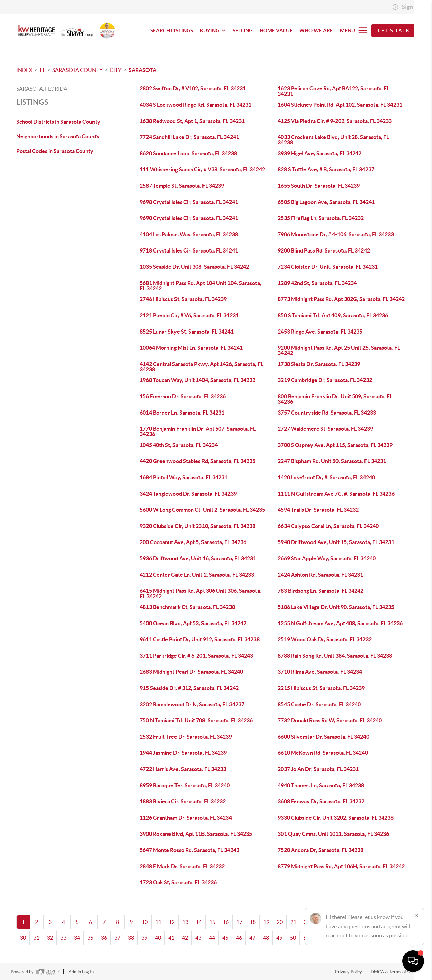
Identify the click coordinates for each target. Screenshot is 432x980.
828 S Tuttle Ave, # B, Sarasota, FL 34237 (326, 169)
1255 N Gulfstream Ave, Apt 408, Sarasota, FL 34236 (340, 623)
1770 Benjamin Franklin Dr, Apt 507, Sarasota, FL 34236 (198, 431)
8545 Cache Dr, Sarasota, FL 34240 (319, 704)
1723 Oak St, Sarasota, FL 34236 (178, 882)
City (116, 70)
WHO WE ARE (316, 31)
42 (185, 938)
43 (198, 938)
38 (131, 938)
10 (145, 922)
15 (212, 922)
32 (50, 938)
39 (144, 938)
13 (185, 922)
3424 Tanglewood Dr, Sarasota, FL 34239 (188, 494)
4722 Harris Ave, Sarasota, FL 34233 (183, 769)
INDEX (24, 70)
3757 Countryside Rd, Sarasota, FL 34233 (327, 413)
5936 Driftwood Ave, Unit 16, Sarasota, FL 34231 (198, 558)
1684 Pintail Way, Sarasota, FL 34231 (184, 477)
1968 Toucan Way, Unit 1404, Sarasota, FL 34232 (198, 380)
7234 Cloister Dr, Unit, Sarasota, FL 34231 (328, 267)
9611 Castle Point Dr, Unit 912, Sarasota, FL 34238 (200, 639)
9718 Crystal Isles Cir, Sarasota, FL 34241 (189, 250)
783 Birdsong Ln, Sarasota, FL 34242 (321, 591)
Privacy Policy (349, 972)
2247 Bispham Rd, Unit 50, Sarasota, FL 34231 (332, 461)
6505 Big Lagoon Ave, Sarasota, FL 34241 (326, 202)
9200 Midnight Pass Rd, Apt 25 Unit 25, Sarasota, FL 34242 (339, 350)
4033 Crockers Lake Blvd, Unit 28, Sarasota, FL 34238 (333, 140)
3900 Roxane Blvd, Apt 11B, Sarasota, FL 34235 (196, 834)
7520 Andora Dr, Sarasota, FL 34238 (321, 850)
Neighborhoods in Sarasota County (58, 136)
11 (158, 922)
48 (266, 938)
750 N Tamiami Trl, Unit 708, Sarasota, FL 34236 (196, 720)
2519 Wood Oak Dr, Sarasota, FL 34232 (325, 639)
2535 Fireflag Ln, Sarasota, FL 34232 (321, 218)
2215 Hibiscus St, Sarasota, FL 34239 (321, 688)
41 (171, 938)
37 (117, 938)
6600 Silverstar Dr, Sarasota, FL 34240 (323, 737)
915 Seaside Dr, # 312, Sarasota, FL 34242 (189, 688)
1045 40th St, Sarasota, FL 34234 (179, 445)
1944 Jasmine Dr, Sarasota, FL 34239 (183, 753)
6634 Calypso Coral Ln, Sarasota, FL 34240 (328, 526)
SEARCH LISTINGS (172, 31)
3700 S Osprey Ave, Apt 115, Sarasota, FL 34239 (335, 445)
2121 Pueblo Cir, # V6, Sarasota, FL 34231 (189, 315)
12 (172, 922)
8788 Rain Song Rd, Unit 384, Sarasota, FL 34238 (335, 656)
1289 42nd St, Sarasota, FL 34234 (317, 283)
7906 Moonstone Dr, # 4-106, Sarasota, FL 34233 (336, 234)
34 (77, 938)
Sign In (406, 7)
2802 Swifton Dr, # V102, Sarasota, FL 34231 (193, 88)
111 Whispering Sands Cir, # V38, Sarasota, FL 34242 (202, 169)
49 (279, 938)
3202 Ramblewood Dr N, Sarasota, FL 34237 (192, 704)
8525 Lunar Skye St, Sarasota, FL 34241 (187, 332)
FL (42, 70)
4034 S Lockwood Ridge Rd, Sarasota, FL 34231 (196, 105)
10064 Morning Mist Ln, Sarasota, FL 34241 (191, 348)
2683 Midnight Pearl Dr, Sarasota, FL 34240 (191, 672)
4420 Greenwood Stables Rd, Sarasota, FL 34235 (198, 461)
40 (158, 938)
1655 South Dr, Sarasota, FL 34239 (319, 186)
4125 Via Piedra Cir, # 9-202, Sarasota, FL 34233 (335, 121)
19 (266, 922)
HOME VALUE (276, 31)
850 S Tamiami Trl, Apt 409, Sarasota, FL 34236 (333, 315)
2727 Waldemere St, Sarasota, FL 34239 (325, 429)
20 (280, 922)
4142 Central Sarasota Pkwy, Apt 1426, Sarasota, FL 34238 (201, 367)
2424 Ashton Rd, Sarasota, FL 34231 (320, 575)
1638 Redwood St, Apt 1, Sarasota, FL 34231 (192, 121)
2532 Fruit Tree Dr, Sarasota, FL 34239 (186, 737)
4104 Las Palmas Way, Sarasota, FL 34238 (189, 234)
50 (293, 938)
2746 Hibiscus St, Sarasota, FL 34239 (183, 299)
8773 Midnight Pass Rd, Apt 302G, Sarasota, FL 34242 (341, 299)
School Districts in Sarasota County (58, 122)
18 (253, 922)
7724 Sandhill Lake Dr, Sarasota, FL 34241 (189, 137)
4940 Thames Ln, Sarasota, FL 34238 (321, 785)
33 (63, 938)
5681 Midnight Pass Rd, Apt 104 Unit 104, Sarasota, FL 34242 (200, 286)
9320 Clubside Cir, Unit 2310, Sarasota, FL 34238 (198, 526)
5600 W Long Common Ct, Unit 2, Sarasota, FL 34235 (202, 510)
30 (23, 938)
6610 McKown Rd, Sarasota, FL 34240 (323, 753)
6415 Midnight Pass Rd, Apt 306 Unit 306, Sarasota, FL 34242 (200, 593)
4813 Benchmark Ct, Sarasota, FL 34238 (187, 607)
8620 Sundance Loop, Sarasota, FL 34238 (188, 153)
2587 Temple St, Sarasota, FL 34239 (182, 186)
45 (225, 938)
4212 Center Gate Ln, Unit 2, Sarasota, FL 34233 (197, 575)
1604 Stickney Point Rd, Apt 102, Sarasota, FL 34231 (340, 105)
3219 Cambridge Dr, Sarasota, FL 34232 (325, 380)
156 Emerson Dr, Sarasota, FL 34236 (183, 396)
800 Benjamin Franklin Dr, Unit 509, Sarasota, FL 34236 (335, 399)
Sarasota (142, 70)
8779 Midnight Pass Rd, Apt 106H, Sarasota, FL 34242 (341, 866)
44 (212, 938)
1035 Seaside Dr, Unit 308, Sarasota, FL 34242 (194, 267)
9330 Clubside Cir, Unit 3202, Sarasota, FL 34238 (336, 818)
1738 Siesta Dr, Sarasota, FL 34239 (319, 364)
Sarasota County (77, 70)
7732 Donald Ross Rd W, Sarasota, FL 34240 (330, 720)
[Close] (417, 915)
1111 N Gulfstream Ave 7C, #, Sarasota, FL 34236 (336, 494)
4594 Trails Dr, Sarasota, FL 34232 (318, 510)
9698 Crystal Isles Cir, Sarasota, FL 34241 (189, 202)
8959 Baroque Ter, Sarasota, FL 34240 (185, 785)
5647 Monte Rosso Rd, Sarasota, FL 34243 (190, 850)
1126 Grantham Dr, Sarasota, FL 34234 (186, 818)
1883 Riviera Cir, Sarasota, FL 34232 (183, 801)
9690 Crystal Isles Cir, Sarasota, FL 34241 (189, 218)
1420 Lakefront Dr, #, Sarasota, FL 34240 (326, 477)
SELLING (243, 31)
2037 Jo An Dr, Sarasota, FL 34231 (318, 769)
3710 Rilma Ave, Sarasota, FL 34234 (320, 672)
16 (226, 922)
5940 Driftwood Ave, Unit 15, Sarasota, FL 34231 (336, 542)
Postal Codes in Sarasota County (55, 151)
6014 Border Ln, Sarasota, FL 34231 (182, 413)
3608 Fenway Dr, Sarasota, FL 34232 (321, 801)
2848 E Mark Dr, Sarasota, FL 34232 (182, 866)
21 (293, 922)
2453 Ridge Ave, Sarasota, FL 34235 (320, 332)
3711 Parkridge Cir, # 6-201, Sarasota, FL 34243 (196, 656)
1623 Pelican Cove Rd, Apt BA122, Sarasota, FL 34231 (334, 91)
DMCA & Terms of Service (396, 972)
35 (90, 938)
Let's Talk (394, 31)
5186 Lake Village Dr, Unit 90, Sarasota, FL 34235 (336, 607)
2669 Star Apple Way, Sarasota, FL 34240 (327, 558)
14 (199, 922)
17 (239, 922)
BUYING (213, 31)
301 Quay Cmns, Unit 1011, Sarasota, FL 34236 (333, 834)
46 (239, 938)
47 (252, 938)
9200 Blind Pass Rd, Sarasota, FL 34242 (324, 250)
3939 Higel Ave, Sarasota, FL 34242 (320, 153)
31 (36, 938)
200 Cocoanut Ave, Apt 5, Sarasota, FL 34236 (193, 542)
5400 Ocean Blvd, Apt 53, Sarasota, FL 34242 (193, 623)
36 (104, 938)
